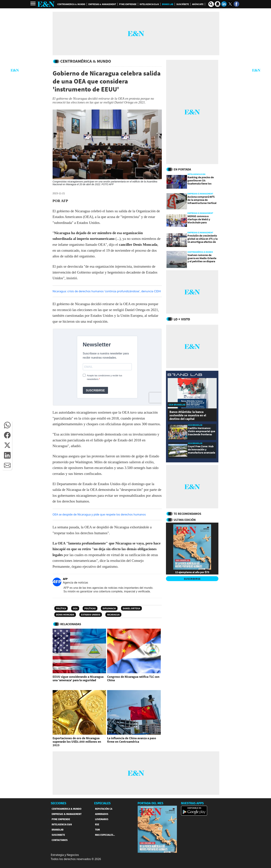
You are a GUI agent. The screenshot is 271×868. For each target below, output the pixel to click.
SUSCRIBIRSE (192, 579)
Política (61, 608)
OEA (75, 608)
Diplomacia (109, 608)
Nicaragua (113, 615)
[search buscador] (211, 4)
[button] (7, 425)
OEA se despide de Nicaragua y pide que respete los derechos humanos (99, 514)
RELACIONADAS (71, 624)
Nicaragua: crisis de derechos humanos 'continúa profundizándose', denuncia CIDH (107, 291)
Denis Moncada (65, 615)
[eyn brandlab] (185, 375)
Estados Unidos (91, 615)
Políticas (90, 608)
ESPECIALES (103, 803)
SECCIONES (59, 803)
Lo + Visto (182, 319)
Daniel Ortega (131, 608)
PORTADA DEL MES (151, 803)
